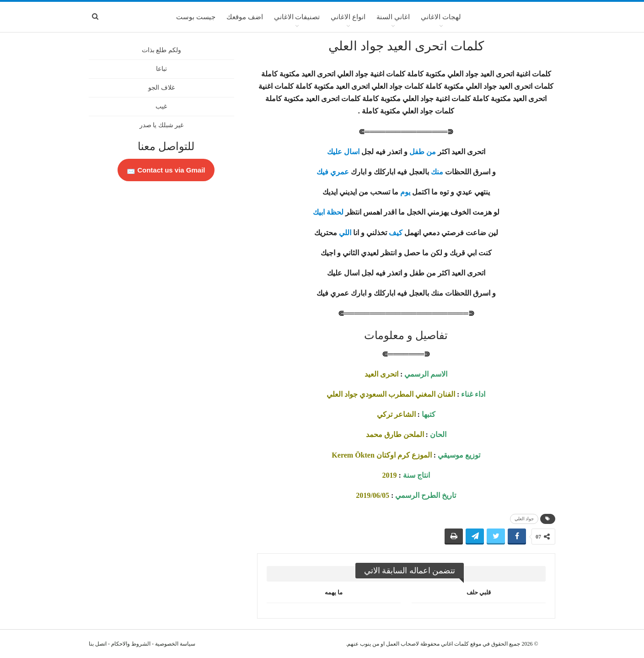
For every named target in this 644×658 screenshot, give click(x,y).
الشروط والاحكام (131, 644)
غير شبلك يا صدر (162, 125)
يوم (405, 192)
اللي (345, 233)
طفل (417, 152)
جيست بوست (196, 17)
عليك (335, 152)
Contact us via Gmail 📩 (166, 170)
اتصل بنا (98, 644)
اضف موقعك (245, 17)
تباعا (161, 69)
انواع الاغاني (348, 17)
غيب (161, 106)
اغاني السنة (393, 17)
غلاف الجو (161, 88)
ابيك (319, 212)
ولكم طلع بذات (161, 50)
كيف (396, 233)
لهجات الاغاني (441, 17)
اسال (352, 152)
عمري (340, 172)
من (431, 152)
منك (437, 172)
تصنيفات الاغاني (297, 17)
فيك (322, 172)
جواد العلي (524, 519)
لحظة (335, 212)
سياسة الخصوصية (175, 644)
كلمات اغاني (455, 644)
